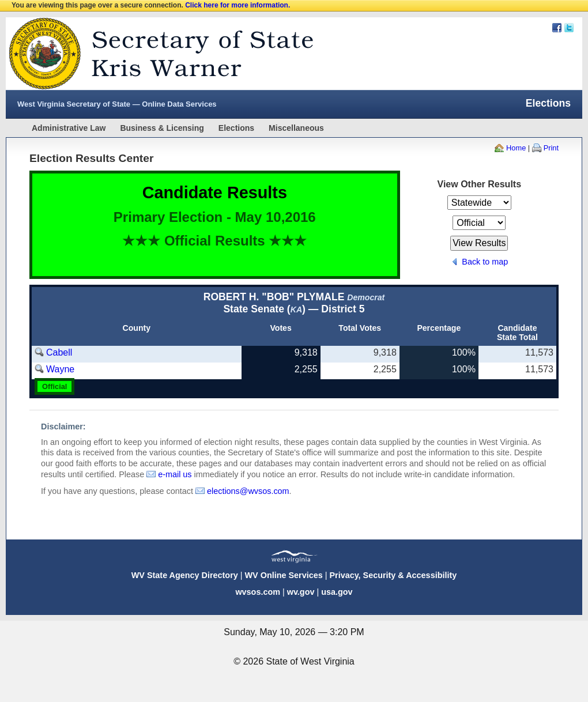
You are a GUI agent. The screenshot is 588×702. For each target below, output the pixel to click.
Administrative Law (69, 128)
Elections (236, 128)
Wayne (60, 369)
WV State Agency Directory (185, 575)
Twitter (569, 28)
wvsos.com (258, 592)
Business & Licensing (162, 128)
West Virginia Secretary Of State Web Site (154, 54)
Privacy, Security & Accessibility (393, 575)
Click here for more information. (238, 5)
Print (551, 148)
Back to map (485, 262)
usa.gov (337, 592)
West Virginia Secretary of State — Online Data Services (117, 104)
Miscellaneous (296, 128)
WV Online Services (284, 575)
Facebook (557, 28)
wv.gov (301, 592)
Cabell (59, 352)
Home (516, 148)
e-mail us (175, 474)
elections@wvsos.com (248, 491)
